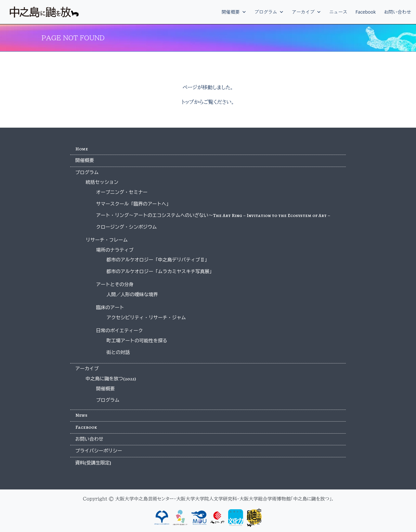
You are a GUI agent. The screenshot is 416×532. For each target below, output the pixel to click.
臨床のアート (110, 308)
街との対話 (118, 352)
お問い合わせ (397, 12)
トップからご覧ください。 (208, 102)
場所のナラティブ (115, 250)
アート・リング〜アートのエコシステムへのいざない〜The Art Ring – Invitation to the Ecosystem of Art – (213, 215)
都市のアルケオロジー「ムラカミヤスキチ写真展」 (160, 272)
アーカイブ (306, 12)
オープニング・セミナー (122, 192)
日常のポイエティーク (120, 331)
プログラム (269, 12)
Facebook (366, 12)
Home (82, 149)
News (81, 415)
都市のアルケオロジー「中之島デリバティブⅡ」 (158, 260)
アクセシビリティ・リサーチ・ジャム (146, 318)
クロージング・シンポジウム (127, 227)
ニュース (338, 12)
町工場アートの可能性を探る (137, 341)
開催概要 (234, 12)
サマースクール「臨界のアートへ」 (134, 204)
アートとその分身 (115, 285)
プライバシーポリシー (99, 451)
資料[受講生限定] (93, 463)
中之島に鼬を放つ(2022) (111, 379)
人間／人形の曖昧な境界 (132, 295)
